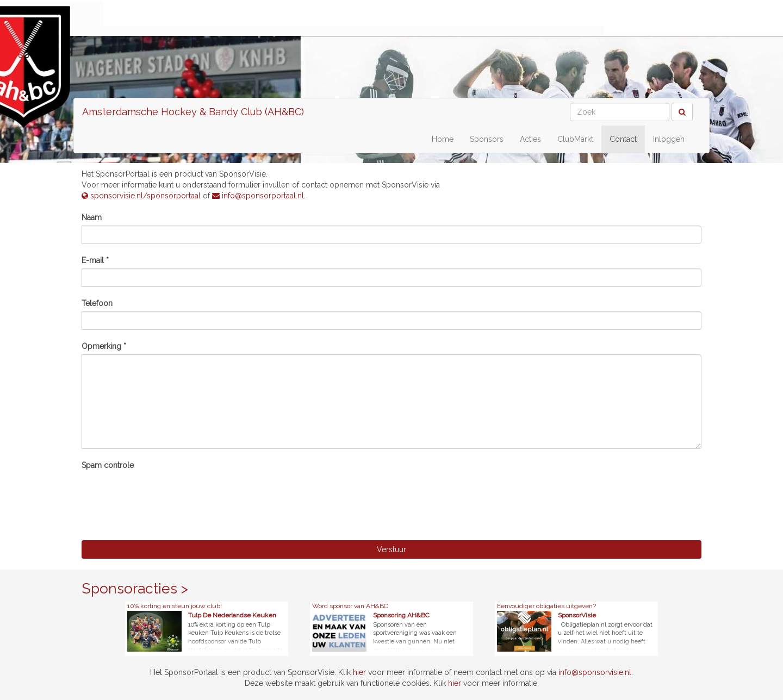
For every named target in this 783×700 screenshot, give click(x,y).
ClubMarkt (575, 139)
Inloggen (669, 139)
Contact (623, 139)
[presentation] (164, 495)
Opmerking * (104, 346)
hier (359, 672)
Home (443, 139)
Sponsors (487, 139)
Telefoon (97, 303)
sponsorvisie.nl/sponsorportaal (141, 196)
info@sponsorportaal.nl (258, 196)
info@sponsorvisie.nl (595, 672)
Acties (530, 139)
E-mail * (95, 260)
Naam (92, 217)
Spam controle (108, 465)
